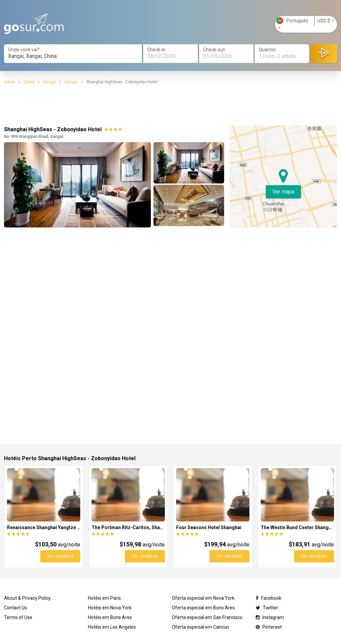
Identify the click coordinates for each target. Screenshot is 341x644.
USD (326, 21)
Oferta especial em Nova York (203, 598)
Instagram (270, 617)
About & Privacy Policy (27, 598)
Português (292, 24)
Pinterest (269, 627)
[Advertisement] (170, 105)
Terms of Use (18, 617)
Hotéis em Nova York (110, 608)
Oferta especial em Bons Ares (203, 608)
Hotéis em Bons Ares (110, 617)
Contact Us (15, 608)
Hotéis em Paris (104, 598)
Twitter (267, 608)
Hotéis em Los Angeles (112, 627)
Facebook (269, 598)
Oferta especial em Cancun (200, 627)
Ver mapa (283, 192)
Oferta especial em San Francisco (207, 617)
